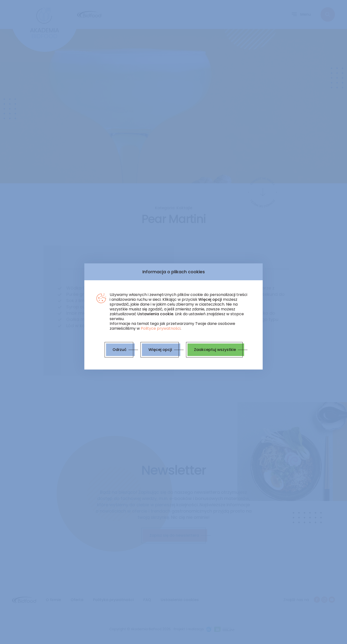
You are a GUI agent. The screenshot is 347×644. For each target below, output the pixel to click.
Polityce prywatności (161, 328)
